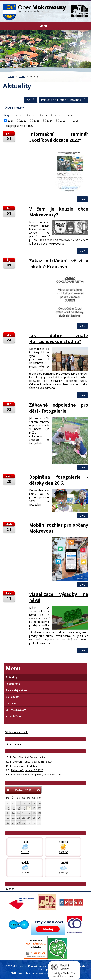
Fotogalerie (13, 684)
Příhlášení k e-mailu (16, 732)
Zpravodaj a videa (16, 690)
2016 (18, 115)
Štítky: (6, 115)
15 (18, 813)
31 (13, 804)
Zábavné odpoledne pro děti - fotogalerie (59, 408)
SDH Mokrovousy (16, 710)
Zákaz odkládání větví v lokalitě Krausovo (59, 264)
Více (82, 199)
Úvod (11, 76)
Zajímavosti (13, 697)
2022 (23, 120)
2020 (71, 115)
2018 (44, 115)
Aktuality (11, 677)
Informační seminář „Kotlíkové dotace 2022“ (59, 137)
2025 (63, 120)
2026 (76, 120)
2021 (10, 120)
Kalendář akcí (14, 716)
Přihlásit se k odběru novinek (64, 100)
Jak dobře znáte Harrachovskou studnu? (59, 338)
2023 (36, 120)
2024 (49, 120)
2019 (57, 115)
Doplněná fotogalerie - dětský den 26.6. (59, 480)
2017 (31, 115)
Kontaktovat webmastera (43, 966)
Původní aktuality (13, 108)
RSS (31, 100)
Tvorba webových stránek (41, 973)
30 (8, 804)
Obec (22, 76)
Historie (11, 703)
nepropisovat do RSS (20, 126)
